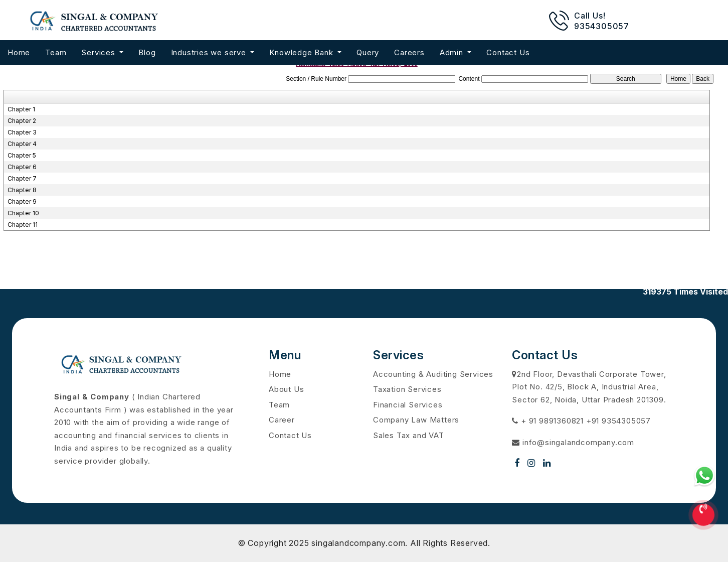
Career (282, 420)
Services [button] (99, 52)
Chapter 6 (22, 167)
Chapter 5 (22, 155)
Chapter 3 (22, 132)
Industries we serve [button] (210, 52)
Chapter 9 (22, 201)
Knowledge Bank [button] (302, 52)
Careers (409, 52)
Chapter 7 (22, 178)
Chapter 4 (22, 144)
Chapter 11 (23, 225)
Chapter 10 (23, 213)
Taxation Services (407, 389)
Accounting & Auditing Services (433, 374)
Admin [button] (453, 52)
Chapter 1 (21, 109)
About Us (286, 389)
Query (368, 52)
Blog (147, 52)
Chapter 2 (22, 121)
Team (56, 52)
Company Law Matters (416, 420)
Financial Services (408, 405)
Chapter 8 (22, 190)
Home (19, 52)
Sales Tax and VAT (409, 435)
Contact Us (508, 52)
